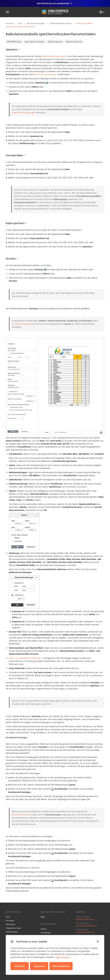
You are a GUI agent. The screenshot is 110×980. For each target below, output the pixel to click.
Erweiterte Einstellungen (46, 74)
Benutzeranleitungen (36, 23)
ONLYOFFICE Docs (14, 42)
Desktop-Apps (12, 932)
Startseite (10, 23)
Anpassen (39, 966)
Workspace (10, 924)
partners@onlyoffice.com (86, 926)
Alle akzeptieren (61, 966)
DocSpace (10, 920)
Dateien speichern (55, 42)
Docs (20, 23)
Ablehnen (20, 966)
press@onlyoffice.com (85, 932)
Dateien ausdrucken (74, 42)
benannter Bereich (21, 815)
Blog (43, 917)
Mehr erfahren (63, 957)
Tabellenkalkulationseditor (61, 23)
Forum (44, 929)
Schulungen (46, 933)
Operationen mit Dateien (35, 42)
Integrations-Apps (13, 928)
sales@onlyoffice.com (85, 919)
